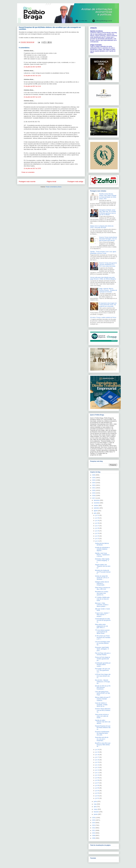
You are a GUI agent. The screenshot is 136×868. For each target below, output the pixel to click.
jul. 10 (97, 775)
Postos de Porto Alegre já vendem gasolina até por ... (102, 659)
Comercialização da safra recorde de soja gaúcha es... (103, 620)
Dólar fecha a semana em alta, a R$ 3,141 (103, 588)
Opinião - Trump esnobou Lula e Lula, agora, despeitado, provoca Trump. (103, 252)
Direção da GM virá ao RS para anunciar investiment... (103, 688)
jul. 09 (97, 778)
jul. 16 (97, 760)
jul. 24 (97, 533)
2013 (94, 825)
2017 (94, 498)
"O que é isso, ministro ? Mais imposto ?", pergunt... (102, 615)
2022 (94, 485)
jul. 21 (97, 541)
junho (96, 801)
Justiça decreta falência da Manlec (102, 544)
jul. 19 (97, 752)
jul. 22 (97, 539)
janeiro (96, 814)
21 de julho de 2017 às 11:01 (32, 76)
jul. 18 (97, 755)
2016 (94, 818)
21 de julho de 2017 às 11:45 (32, 97)
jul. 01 (97, 798)
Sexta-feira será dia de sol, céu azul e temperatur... (102, 739)
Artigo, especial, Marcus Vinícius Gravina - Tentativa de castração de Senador (108, 290)
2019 (94, 493)
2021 (94, 488)
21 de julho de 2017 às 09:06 (32, 67)
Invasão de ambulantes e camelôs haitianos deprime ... (102, 549)
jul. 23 (97, 536)
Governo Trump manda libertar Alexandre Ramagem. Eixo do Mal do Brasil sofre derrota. (108, 239)
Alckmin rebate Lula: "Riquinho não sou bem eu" (103, 566)
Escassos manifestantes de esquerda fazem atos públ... (102, 733)
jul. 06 (97, 785)
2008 (94, 838)
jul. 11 (97, 773)
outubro (96, 506)
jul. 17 (97, 757)
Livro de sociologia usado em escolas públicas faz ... (102, 643)
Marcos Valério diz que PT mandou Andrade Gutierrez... (103, 699)
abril (95, 807)
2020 (94, 490)
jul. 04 (97, 791)
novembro (97, 503)
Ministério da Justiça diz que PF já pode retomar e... (103, 572)
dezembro (97, 500)
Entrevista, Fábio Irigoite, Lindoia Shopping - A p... (102, 561)
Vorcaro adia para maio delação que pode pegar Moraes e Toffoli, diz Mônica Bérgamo (103, 278)
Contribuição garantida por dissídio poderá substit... (103, 665)
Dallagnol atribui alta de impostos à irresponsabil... (102, 583)
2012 (94, 828)
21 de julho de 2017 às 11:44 (32, 86)
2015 (94, 820)
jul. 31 (97, 515)
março (96, 809)
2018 (94, 496)
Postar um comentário (28, 172)
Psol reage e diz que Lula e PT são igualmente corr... (102, 670)
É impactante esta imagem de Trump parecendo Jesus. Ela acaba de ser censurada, (108, 305)
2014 (94, 823)
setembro (97, 508)
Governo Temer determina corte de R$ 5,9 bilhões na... (103, 710)
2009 (94, 836)
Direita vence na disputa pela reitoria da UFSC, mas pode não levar (102, 227)
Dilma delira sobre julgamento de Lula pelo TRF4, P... (101, 626)
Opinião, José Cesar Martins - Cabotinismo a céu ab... (102, 555)
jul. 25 (97, 531)
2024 (94, 480)
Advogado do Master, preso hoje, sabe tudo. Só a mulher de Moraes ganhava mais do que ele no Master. (108, 212)
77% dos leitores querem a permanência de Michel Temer (102, 632)
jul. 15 (97, 762)
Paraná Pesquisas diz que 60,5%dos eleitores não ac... (103, 728)
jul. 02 (97, 796)
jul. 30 (97, 518)
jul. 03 (97, 793)
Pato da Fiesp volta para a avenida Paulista (103, 654)
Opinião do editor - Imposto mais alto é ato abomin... (103, 722)
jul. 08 (97, 780)
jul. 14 (97, 765)
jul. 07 (97, 783)
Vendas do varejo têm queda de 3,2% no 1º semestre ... (102, 578)
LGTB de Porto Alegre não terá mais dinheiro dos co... (103, 676)
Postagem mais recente (27, 182)
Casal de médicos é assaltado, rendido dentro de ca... (101, 705)
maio (95, 804)
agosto (96, 511)
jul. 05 (97, 788)
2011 (94, 830)
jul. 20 (97, 750)
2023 (94, 483)
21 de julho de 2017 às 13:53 (32, 168)
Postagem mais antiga (75, 182)
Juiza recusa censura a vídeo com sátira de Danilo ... (102, 716)
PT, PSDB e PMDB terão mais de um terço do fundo (102, 599)
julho (95, 513)
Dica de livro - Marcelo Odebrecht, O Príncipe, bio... (103, 682)
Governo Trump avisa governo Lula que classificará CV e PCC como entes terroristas (108, 265)
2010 (94, 833)
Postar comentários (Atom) (54, 187)
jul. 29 (97, 521)
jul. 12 (97, 770)
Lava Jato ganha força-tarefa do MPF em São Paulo (103, 693)
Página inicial (51, 182)
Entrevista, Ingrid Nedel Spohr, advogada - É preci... (102, 649)
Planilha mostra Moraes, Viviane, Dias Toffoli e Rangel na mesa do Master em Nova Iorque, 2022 (108, 196)
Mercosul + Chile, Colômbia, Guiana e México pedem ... (102, 605)
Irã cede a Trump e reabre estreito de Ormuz (103, 318)
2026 (94, 475)
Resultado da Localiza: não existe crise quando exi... (102, 593)
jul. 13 (97, 767)
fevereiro (96, 812)
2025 (94, 478)
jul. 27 (97, 526)
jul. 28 (97, 523)
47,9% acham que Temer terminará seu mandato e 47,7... (103, 637)
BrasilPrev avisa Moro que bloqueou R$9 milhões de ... (103, 745)
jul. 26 (97, 528)
